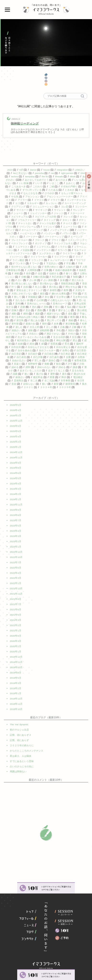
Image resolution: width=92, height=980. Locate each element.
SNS (83, 173)
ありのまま (64, 180)
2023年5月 (16, 524)
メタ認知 (43, 250)
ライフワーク (77, 257)
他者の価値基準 (76, 270)
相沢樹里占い (64, 340)
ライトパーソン (31, 257)
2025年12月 (16, 423)
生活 (33, 340)
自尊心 (25, 354)
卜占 (28, 280)
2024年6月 (16, 474)
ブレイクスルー (31, 240)
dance (33, 170)
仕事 (59, 270)
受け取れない (66, 284)
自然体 (45, 360)
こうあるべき (25, 187)
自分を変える (22, 350)
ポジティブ (54, 243)
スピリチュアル (24, 217)
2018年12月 (16, 689)
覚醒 (14, 367)
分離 (41, 277)
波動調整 (80, 330)
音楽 (52, 384)
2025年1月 (16, 448)
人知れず (82, 267)
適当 (28, 377)
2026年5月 (16, 408)
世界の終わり (63, 267)
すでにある (20, 190)
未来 (83, 324)
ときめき (80, 190)
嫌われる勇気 (77, 294)
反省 (82, 280)
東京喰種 (20, 327)
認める (62, 367)
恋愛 (40, 307)
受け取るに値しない (41, 284)
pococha (39, 173)
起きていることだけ (75, 371)
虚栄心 (19, 364)
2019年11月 (16, 654)
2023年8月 (16, 514)
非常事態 (24, 384)
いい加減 (26, 183)
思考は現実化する (21, 307)
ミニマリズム (60, 247)
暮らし (28, 324)
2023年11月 (16, 504)
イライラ (60, 200)
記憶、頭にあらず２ (21, 724)
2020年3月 (16, 634)
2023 (10, 170)
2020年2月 (16, 639)
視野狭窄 (78, 364)
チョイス (73, 223)
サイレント (66, 210)
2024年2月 (16, 494)
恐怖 (63, 307)
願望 (17, 387)
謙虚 (41, 371)
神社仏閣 (23, 344)
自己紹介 (73, 354)
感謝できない (70, 314)
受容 (22, 287)
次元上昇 (64, 327)
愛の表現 (16, 314)
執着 (25, 290)
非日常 (39, 384)
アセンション (37, 197)
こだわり (44, 187)
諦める (28, 371)
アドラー (27, 200)
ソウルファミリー (32, 220)
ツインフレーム (35, 227)
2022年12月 (16, 549)
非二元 (71, 381)
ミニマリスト (38, 247)
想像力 (32, 310)
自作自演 (56, 347)
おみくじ (73, 183)
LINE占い (80, 170)
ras (52, 173)
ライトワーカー (54, 257)
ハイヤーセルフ (22, 233)
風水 (46, 387)
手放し (21, 317)
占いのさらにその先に (22, 755)
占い (40, 280)
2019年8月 (16, 664)
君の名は (73, 287)
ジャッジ (62, 213)
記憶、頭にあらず (19, 729)
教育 (15, 320)
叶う (33, 287)
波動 (65, 330)
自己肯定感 (45, 357)
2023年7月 (16, 519)
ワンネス (34, 263)
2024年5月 (16, 479)
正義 (16, 330)
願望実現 (32, 387)
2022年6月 (16, 564)
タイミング (54, 220)
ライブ (17, 260)
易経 (15, 324)
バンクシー (66, 233)
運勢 (17, 377)
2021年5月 (16, 609)
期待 (71, 324)
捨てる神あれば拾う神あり (46, 317)
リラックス (53, 260)
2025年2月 (16, 443)
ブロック (51, 240)
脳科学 (41, 347)
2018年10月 (16, 699)
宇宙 (14, 297)
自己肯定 (27, 357)
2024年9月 (16, 463)
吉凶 (45, 287)
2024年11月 (16, 458)
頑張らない (67, 384)
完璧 (26, 297)
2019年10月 (16, 659)
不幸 (14, 267)
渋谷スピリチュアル (49, 334)
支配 (81, 317)
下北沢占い (66, 263)
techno (16, 176)
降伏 (26, 381)
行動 (32, 364)
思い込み (22, 304)
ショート (22, 213)
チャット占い (30, 223)
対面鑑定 (54, 297)
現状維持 (45, 337)
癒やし (46, 340)
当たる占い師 (42, 300)
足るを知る (42, 374)
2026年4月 (16, 413)
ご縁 (58, 187)
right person (67, 173)
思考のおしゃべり (55, 304)
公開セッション (23, 277)
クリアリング (25, 207)
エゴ (22, 203)
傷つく (83, 273)
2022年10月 (16, 554)
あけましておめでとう (39, 180)
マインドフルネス (77, 243)
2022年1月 (16, 579)
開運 (14, 381)
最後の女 (57, 324)
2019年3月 (16, 674)
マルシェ (20, 247)
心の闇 (60, 300)
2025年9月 (16, 428)
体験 (30, 273)
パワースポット (24, 237)
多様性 (71, 290)
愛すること (81, 310)
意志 (45, 310)
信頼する (68, 273)
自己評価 (79, 357)
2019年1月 (16, 684)
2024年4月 (16, 484)
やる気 (19, 197)
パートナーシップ (67, 237)
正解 (28, 330)
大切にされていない (41, 294)
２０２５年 (47, 391)
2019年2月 (16, 679)
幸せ (68, 297)
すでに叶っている (42, 190)
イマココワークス (46, 10)
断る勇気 (29, 320)
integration (62, 170)
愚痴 (56, 310)
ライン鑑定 (34, 260)
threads (60, 176)
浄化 (14, 334)
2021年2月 (16, 619)
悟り (75, 307)
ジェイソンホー (43, 213)
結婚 (60, 344)
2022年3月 (16, 574)
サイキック (47, 210)
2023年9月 (16, 509)
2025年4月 (16, 438)
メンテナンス (62, 250)
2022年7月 (16, 559)
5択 (21, 170)
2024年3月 (16, 489)
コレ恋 (71, 207)
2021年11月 (16, 589)
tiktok (74, 176)
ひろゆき (56, 193)
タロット (72, 220)
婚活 (61, 294)
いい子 (41, 183)
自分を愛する (44, 350)
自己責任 (18, 360)
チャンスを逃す (53, 223)
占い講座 (68, 280)
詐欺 (49, 367)
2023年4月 (16, 529)
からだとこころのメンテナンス (27, 739)
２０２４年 (77, 387)
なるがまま (17, 193)
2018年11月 (16, 694)
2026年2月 (16, 418)
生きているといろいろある (71, 337)
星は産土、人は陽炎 (21, 744)
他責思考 (16, 273)
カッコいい (56, 203)
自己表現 (62, 357)
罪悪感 (15, 347)
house (46, 170)
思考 (37, 304)
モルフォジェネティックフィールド (30, 253)
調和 (75, 367)
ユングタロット (65, 253)
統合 (72, 344)
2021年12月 (16, 584)
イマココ (44, 200)
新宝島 (44, 320)
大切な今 (18, 294)
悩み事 (18, 310)
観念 (26, 367)
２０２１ (60, 387)
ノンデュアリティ (73, 230)
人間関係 (44, 270)
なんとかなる (37, 193)
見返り (63, 364)
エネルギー (38, 203)
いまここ (57, 183)
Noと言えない (20, 173)
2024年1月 (16, 499)
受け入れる (17, 284)
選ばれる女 (44, 377)
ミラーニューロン (22, 250)
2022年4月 (16, 569)
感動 (30, 314)
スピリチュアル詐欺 (50, 217)
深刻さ (27, 334)
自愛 (32, 360)
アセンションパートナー (64, 197)
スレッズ (72, 217)
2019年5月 (16, 669)
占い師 (53, 280)
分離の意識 (56, 277)
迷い (69, 374)
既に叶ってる (78, 320)
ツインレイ (56, 227)
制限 (16, 280)
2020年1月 (16, 644)
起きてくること (21, 374)
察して (38, 297)
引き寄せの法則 (20, 300)
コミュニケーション (50, 207)
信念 (54, 273)
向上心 (58, 287)
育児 (28, 347)
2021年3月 (16, 614)
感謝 (54, 314)
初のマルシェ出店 (19, 719)
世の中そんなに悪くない (36, 267)
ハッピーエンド (45, 233)
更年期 (42, 324)
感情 (42, 314)
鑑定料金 (79, 377)
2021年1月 (16, 624)
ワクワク (18, 263)
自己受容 (40, 354)
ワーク (50, 263)
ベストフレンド (33, 243)
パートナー (45, 237)
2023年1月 (16, 544)
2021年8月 (16, 594)
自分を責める (65, 350)
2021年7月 (16, 599)
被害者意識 (47, 364)
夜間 (84, 290)
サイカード (28, 210)
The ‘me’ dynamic (19, 714)
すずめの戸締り (75, 187)
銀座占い (61, 377)
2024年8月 (16, 468)
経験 (49, 344)
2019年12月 (16, 649)
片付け (29, 337)
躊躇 (58, 374)
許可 (38, 367)
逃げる (82, 374)
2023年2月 (16, 539)
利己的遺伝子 (76, 277)
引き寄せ (82, 297)
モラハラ (81, 250)
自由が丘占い (63, 360)
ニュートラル (77, 227)
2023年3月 (16, 534)
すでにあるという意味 (22, 750)
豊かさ (54, 371)
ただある (63, 190)
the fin (46, 176)
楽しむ (49, 327)
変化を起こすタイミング (47, 290)
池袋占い (51, 330)
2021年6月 (16, 604)
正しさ (80, 327)
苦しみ (81, 360)
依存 (42, 273)
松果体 (35, 327)
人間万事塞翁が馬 (23, 270)
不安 (83, 263)
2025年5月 (16, 433)
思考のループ (79, 304)
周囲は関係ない (18, 760)
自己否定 (57, 354)
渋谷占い (71, 334)
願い (82, 384)
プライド (67, 240)
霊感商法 (56, 381)
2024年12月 (16, 453)
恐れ (52, 307)
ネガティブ (22, 230)
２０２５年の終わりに (22, 734)
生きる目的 (18, 340)
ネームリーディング (46, 230)
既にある (60, 320)
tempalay (31, 176)
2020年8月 (16, 629)
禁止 (37, 344)
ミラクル (79, 247)
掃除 (70, 317)
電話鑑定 (40, 381)
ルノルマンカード (75, 260)
